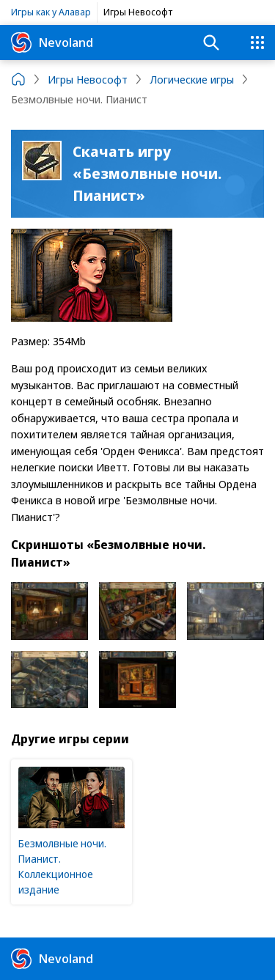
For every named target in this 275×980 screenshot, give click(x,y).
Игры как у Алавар (51, 12)
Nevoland (52, 43)
